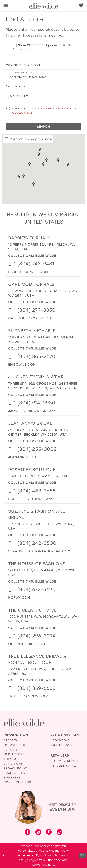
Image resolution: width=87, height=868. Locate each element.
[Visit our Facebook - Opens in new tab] (27, 832)
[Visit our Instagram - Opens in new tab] (38, 832)
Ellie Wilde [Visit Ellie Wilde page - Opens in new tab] (46, 256)
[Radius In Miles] (43, 96)
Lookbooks (60, 740)
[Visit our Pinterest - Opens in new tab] (49, 832)
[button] (6, 6)
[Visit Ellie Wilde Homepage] (24, 723)
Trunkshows (61, 745)
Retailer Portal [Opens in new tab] (64, 766)
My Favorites (14, 745)
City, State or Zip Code (24, 65)
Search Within (17, 86)
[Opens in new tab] (28, 272)
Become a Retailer (66, 761)
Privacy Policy (16, 768)
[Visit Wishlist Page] (81, 6)
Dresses (10, 740)
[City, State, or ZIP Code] (43, 75)
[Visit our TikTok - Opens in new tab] (60, 832)
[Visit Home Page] (43, 6)
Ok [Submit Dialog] (82, 855)
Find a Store (14, 754)
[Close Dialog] (4, 855)
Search (44, 127)
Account (11, 750)
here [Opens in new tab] (51, 865)
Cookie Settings (17, 782)
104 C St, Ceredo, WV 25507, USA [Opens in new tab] (38, 476)
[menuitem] (6, 6)
